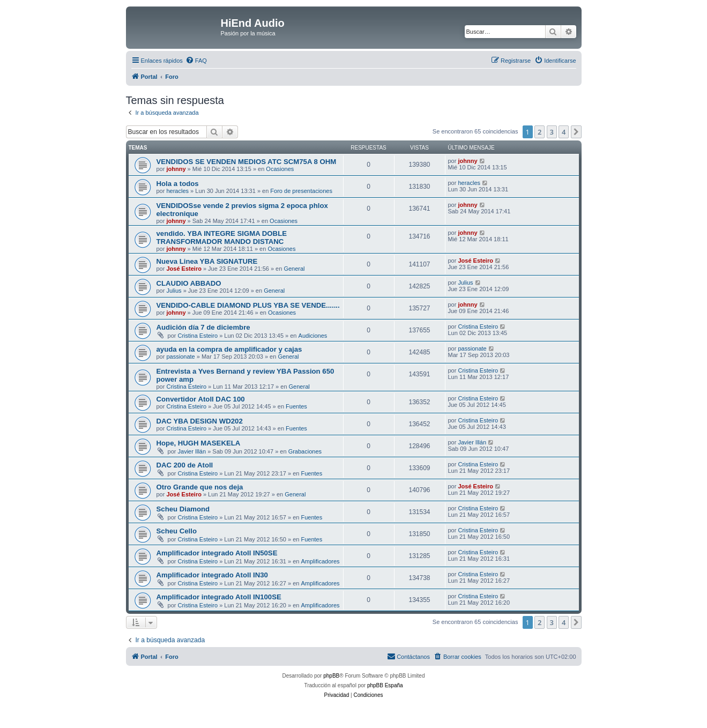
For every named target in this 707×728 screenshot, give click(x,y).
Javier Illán (192, 451)
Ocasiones (280, 169)
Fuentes (296, 406)
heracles (177, 191)
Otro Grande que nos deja (200, 487)
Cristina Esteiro (198, 336)
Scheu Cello (177, 531)
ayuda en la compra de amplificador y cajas (229, 349)
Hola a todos (178, 184)
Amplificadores (320, 561)
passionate (180, 356)
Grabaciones (305, 451)
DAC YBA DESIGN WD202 (200, 421)
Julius (174, 291)
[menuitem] (196, 61)
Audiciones (313, 336)
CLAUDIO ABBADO (189, 283)
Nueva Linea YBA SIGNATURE (207, 261)
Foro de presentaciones (301, 191)
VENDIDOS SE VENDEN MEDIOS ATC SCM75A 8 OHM (247, 162)
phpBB (331, 676)
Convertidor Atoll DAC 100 (201, 399)
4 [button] (564, 132)
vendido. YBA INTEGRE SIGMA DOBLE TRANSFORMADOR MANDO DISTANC (222, 237)
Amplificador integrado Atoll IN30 (212, 575)
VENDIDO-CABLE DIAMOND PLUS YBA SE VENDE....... (248, 305)
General (294, 269)
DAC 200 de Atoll (185, 465)
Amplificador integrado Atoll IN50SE (217, 553)
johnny (176, 169)
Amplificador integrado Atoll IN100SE (219, 597)
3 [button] (552, 132)
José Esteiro (184, 269)
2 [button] (539, 132)
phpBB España (385, 685)
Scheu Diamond (183, 509)
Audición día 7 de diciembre (203, 327)
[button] (576, 132)
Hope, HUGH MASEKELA (199, 443)
